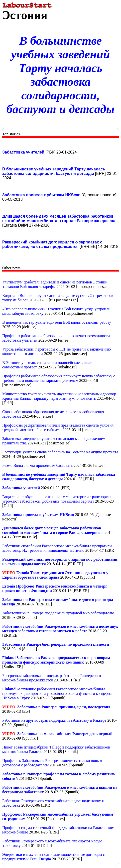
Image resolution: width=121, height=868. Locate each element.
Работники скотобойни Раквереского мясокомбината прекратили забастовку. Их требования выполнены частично (57, 548)
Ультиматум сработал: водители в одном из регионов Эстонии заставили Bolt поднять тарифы (55, 284)
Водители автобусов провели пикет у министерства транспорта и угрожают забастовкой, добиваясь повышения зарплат (57, 499)
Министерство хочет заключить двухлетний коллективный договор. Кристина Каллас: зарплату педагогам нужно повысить (60, 396)
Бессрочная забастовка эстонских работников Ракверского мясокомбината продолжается (52, 678)
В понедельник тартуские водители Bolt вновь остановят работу (57, 322)
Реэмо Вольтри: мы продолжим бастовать (37, 465)
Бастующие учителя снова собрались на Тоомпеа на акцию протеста (60, 452)
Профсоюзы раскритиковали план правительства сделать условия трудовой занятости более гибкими (58, 427)
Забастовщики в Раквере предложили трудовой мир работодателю (58, 613)
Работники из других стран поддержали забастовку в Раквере (54, 720)
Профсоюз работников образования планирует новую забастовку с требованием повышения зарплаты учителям (59, 378)
